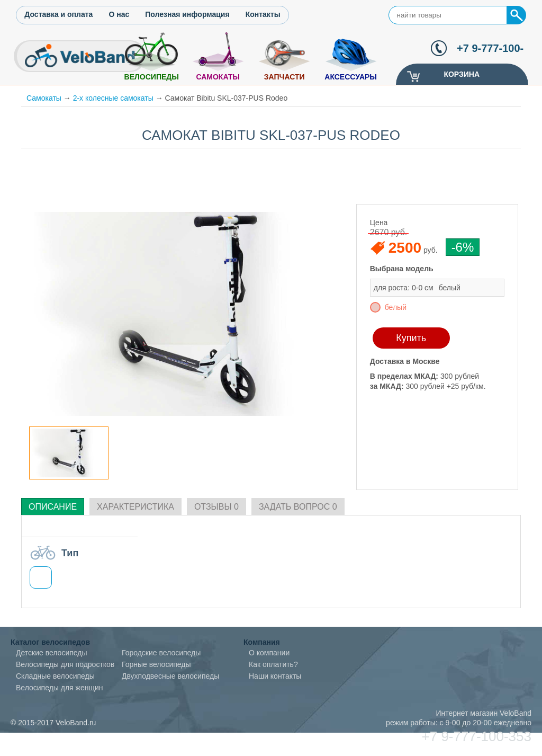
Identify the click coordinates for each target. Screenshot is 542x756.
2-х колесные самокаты (113, 98)
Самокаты (218, 77)
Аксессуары (351, 77)
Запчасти (284, 77)
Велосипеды (152, 77)
